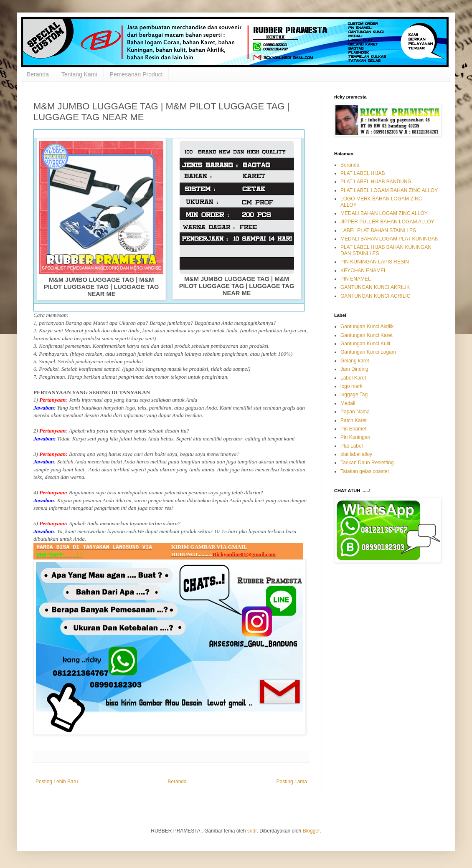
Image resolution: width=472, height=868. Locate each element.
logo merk (351, 386)
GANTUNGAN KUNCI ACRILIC (375, 296)
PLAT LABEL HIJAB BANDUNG (376, 182)
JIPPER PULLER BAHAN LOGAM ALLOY (387, 222)
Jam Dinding (354, 369)
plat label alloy (356, 454)
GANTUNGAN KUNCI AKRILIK (375, 287)
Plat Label (351, 446)
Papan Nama (355, 412)
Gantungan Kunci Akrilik (367, 326)
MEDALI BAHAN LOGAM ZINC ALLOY (384, 213)
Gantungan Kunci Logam (368, 352)
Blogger (311, 831)
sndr (252, 831)
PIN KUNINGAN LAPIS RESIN (375, 262)
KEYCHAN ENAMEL (364, 271)
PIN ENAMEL (356, 279)
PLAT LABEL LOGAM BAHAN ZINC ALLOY (389, 190)
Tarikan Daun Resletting (367, 463)
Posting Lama (292, 782)
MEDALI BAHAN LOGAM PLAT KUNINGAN (390, 239)
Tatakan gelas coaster (365, 471)
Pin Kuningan (355, 437)
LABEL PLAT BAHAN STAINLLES (378, 230)
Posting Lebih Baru (57, 782)
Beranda (38, 74)
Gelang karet (355, 361)
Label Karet (353, 378)
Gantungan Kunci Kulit (365, 344)
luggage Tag (354, 395)
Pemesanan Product (136, 74)
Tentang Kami (79, 74)
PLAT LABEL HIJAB (363, 173)
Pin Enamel (353, 429)
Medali (348, 403)
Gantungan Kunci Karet (367, 335)
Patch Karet (354, 420)
